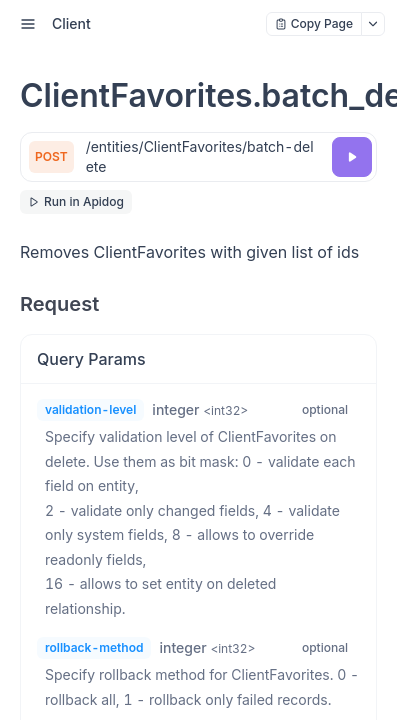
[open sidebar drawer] (28, 24)
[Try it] (352, 157)
